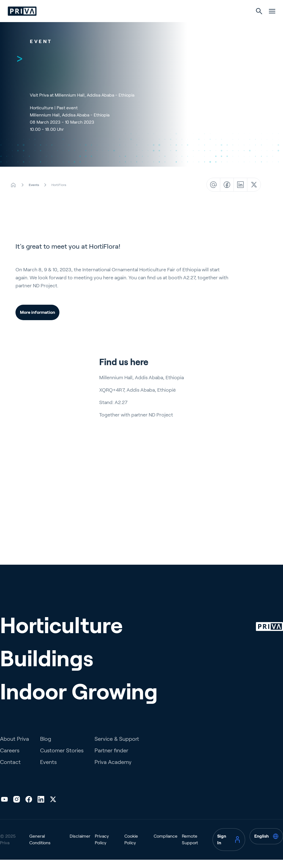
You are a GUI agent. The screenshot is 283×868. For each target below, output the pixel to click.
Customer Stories (62, 771)
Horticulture (98, 22)
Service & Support (117, 759)
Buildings (141, 22)
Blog (46, 759)
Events (48, 782)
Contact (10, 782)
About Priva (15, 759)
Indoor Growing (188, 22)
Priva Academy (113, 782)
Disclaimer (80, 856)
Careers (10, 771)
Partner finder (111, 771)
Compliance (166, 856)
